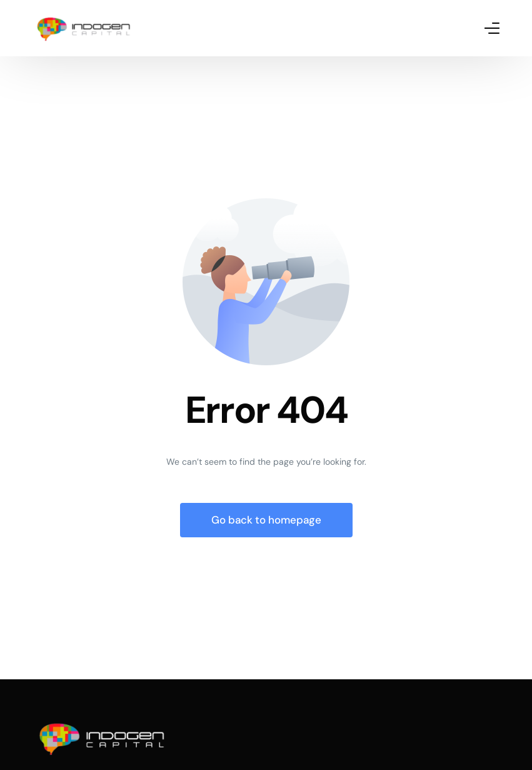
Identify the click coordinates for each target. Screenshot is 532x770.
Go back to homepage (266, 520)
